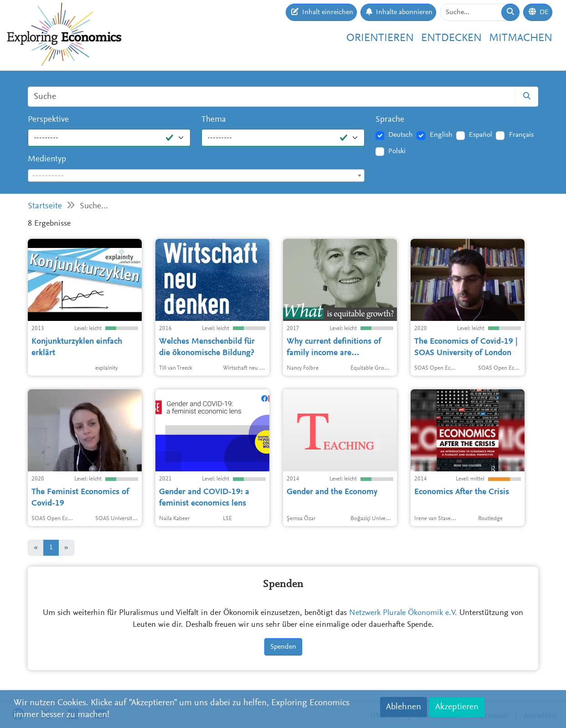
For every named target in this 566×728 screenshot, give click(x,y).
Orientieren (380, 38)
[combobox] (196, 176)
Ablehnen (404, 707)
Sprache (390, 120)
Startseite (45, 206)
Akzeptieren (457, 707)
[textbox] (196, 176)
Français (521, 135)
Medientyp (47, 159)
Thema (214, 120)
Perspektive (48, 120)
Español (481, 135)
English (441, 135)
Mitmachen (521, 38)
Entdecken (451, 38)
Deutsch (401, 135)
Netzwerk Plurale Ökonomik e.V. (403, 613)
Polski (397, 151)
